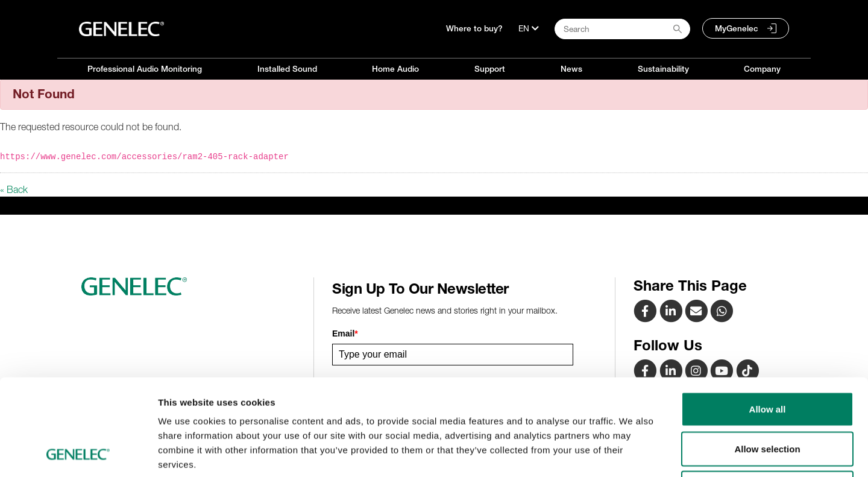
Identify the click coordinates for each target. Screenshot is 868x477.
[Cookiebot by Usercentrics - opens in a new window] (78, 453)
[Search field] (622, 29)
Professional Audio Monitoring (145, 69)
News (571, 69)
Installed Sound (287, 69)
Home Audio (395, 69)
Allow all (768, 319)
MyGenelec (737, 28)
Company (762, 69)
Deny (768, 398)
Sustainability (663, 69)
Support (490, 69)
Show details (633, 453)
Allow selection (767, 359)
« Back (14, 189)
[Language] (529, 28)
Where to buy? (474, 28)
